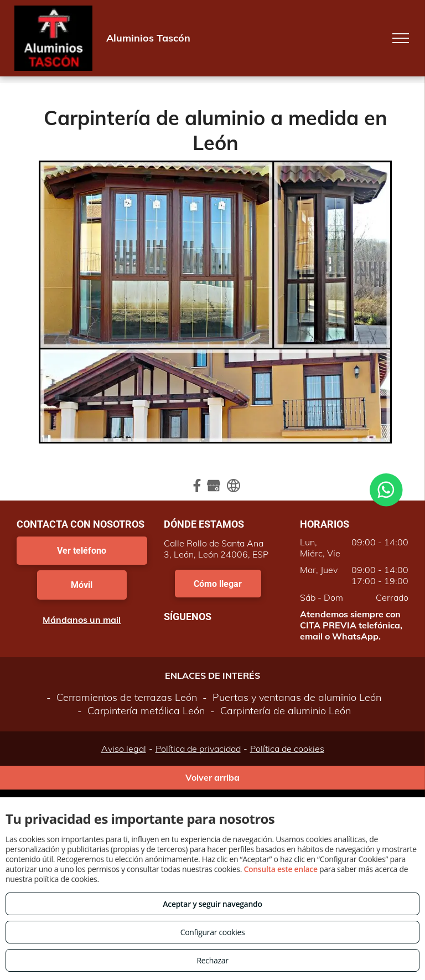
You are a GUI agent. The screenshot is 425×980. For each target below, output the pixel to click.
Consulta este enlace (280, 869)
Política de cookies (287, 749)
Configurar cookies (213, 932)
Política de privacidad (198, 749)
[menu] (401, 38)
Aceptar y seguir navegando (212, 904)
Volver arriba (212, 777)
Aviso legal (124, 749)
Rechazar (212, 960)
